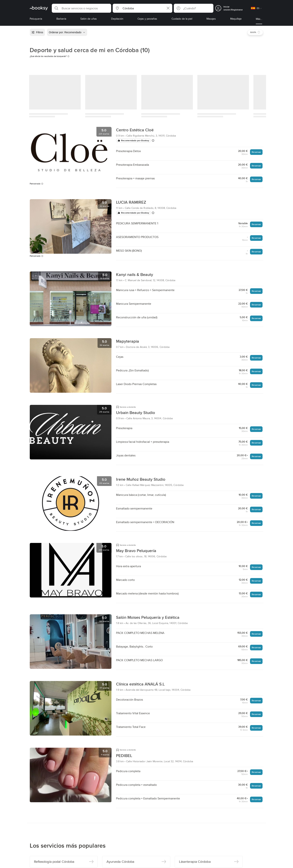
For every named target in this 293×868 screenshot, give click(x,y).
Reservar (256, 152)
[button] (81, 8)
